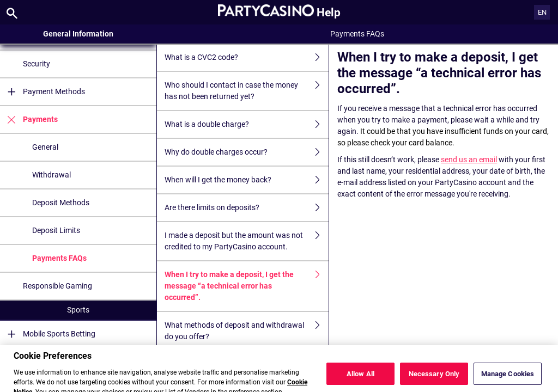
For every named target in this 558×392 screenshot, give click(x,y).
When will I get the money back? (247, 180)
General (45, 147)
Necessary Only (434, 380)
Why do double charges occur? (247, 152)
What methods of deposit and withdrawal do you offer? (247, 331)
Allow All (360, 380)
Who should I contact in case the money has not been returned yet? (247, 91)
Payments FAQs (59, 258)
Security (37, 64)
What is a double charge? (247, 124)
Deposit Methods (61, 203)
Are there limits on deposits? (247, 208)
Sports (78, 310)
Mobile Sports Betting (48, 334)
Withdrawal (51, 175)
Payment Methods (43, 92)
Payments (29, 120)
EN (542, 12)
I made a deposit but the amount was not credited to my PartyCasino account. (247, 241)
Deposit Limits (56, 230)
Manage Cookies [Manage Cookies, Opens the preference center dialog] (508, 380)
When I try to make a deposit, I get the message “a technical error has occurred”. (247, 286)
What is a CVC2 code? (247, 57)
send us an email (469, 160)
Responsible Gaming (57, 286)
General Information (78, 34)
